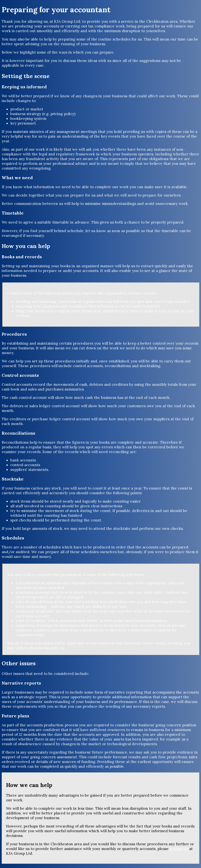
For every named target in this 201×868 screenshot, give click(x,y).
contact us (179, 849)
